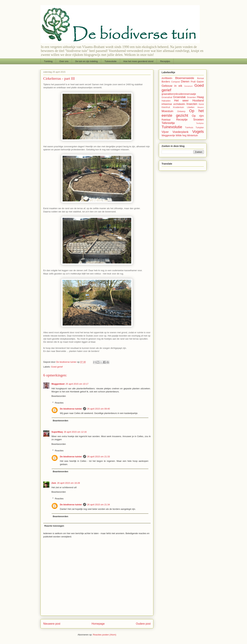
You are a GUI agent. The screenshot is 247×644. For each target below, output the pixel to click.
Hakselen (166, 101)
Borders (166, 82)
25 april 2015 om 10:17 (77, 384)
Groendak (179, 97)
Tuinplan (200, 128)
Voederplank (181, 132)
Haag (200, 97)
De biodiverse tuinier (71, 409)
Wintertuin (192, 135)
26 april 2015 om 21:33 (99, 457)
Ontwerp (181, 111)
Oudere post (143, 624)
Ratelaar (166, 120)
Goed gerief (57, 367)
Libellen (191, 107)
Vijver (165, 132)
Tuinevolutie (110, 61)
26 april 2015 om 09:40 (99, 409)
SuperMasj (57, 432)
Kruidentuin (179, 107)
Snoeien (198, 120)
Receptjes (165, 61)
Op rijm (198, 116)
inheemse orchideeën (173, 104)
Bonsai (200, 78)
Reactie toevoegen (54, 526)
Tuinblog (48, 61)
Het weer (181, 101)
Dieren (185, 82)
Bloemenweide (185, 78)
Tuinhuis (189, 128)
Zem (54, 483)
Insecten (192, 104)
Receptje (182, 120)
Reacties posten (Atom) (105, 635)
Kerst (201, 104)
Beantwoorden (59, 396)
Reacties (59, 403)
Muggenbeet (58, 384)
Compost (175, 82)
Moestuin (167, 111)
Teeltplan (200, 123)
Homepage (98, 624)
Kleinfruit (166, 107)
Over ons (64, 61)
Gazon (200, 82)
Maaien (201, 107)
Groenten (192, 97)
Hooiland (198, 101)
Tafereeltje (168, 123)
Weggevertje (168, 135)
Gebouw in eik (172, 86)
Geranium (188, 86)
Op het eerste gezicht (183, 113)
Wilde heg (181, 135)
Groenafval (167, 97)
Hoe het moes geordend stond (138, 61)
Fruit (193, 82)
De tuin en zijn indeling (87, 61)
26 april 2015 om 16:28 (69, 483)
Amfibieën (167, 78)
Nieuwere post (52, 624)
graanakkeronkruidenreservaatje (179, 94)
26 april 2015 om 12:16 (75, 432)
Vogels (198, 132)
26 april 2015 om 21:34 (99, 505)
